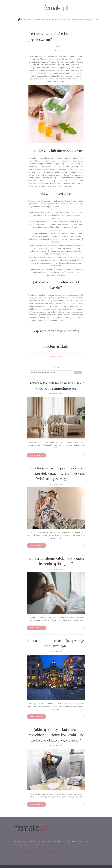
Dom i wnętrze (68, 20)
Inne (97, 20)
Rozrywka (80, 20)
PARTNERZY (45, 841)
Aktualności (26, 20)
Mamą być (90, 20)
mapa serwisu (36, 845)
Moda (35, 20)
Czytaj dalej (36, 455)
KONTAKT (32, 841)
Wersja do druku (56, 357)
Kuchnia (42, 20)
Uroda (58, 20)
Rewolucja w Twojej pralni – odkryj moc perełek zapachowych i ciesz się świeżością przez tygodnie (56, 473)
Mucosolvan (56, 309)
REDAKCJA (58, 841)
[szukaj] (51, 373)
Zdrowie (50, 20)
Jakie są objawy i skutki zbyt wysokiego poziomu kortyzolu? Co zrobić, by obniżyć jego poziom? (56, 735)
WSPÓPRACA (20, 841)
